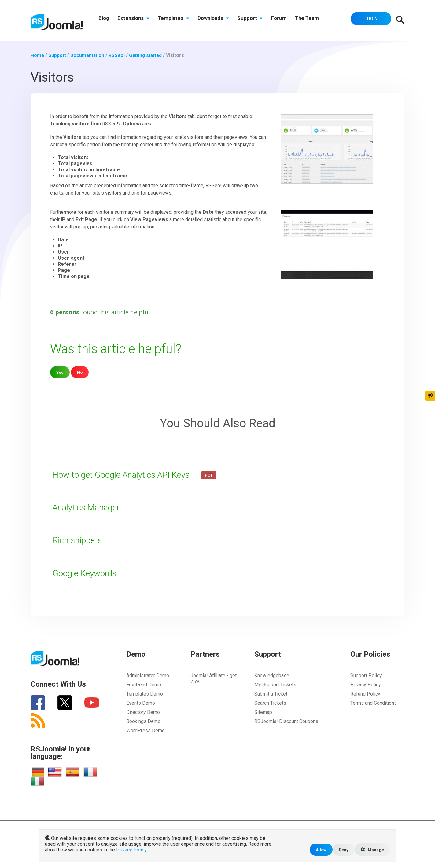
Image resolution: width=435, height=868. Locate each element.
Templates (177, 20)
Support (257, 20)
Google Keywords (87, 573)
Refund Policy (365, 694)
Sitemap (263, 712)
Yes (60, 372)
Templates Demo (145, 694)
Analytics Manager (89, 507)
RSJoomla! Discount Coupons (286, 721)
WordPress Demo (146, 731)
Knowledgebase (272, 675)
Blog (105, 20)
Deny (342, 849)
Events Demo (141, 703)
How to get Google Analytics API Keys (127, 475)
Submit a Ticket (271, 694)
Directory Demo (143, 712)
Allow (319, 849)
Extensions (136, 20)
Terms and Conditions (374, 703)
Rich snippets (79, 540)
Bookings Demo (143, 721)
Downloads (218, 20)
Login (370, 20)
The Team (317, 20)
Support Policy (366, 675)
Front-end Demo (144, 685)
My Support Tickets (275, 685)
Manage (372, 849)
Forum (287, 20)
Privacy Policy (366, 685)
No (80, 372)
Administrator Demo (148, 675)
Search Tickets (270, 703)
